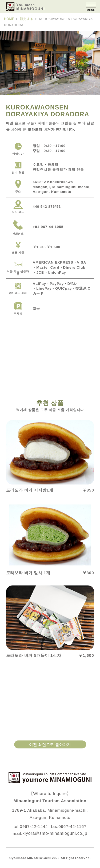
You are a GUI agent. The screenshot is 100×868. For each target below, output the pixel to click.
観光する (26, 19)
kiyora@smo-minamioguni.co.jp (55, 833)
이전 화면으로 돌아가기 (50, 744)
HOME (9, 19)
